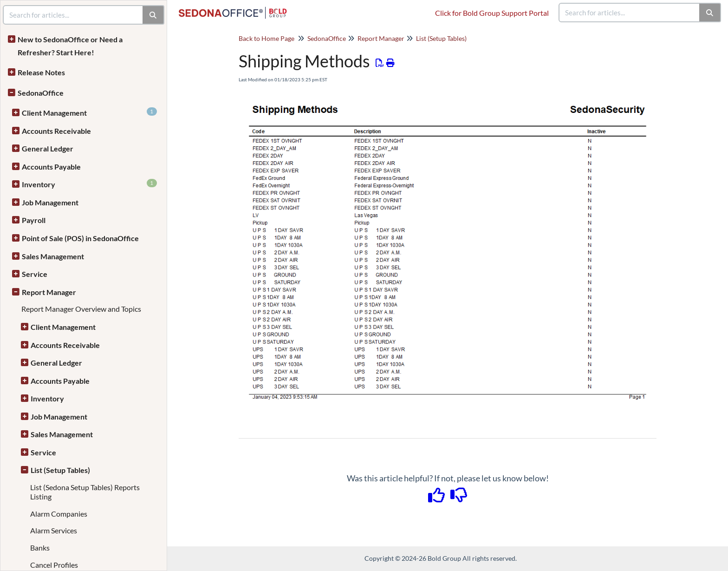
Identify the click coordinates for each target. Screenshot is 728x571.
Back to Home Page (266, 38)
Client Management (89, 112)
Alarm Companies (59, 514)
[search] (630, 13)
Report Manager (49, 292)
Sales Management (53, 256)
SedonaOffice (41, 93)
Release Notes (41, 72)
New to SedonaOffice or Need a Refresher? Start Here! (70, 46)
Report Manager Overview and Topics (81, 309)
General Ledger (48, 148)
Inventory (89, 184)
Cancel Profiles (54, 565)
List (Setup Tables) (60, 470)
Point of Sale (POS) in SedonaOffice (80, 238)
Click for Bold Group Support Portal (492, 13)
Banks (40, 548)
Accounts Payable (51, 167)
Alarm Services (54, 530)
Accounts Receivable (56, 131)
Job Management (50, 202)
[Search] (710, 13)
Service (35, 274)
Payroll (34, 220)
